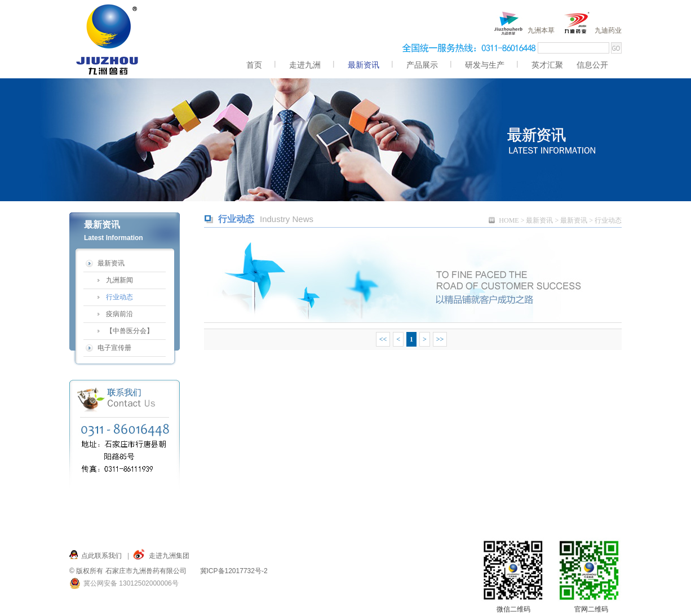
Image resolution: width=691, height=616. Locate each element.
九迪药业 (608, 30)
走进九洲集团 (169, 556)
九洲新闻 (119, 280)
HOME (509, 220)
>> (440, 339)
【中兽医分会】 (130, 331)
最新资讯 (539, 220)
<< (383, 339)
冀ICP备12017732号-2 (234, 571)
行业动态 (119, 297)
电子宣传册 (114, 348)
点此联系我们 (101, 556)
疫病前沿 (119, 314)
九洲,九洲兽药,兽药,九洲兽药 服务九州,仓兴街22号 (108, 39)
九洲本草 (541, 30)
